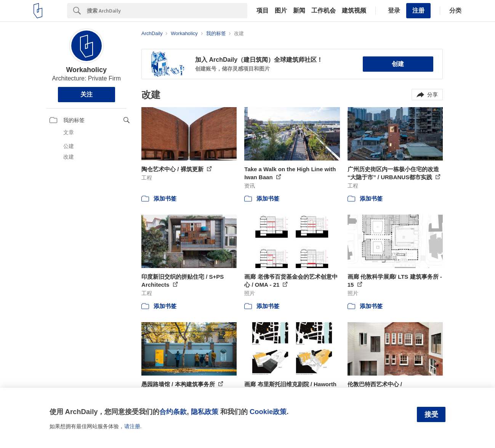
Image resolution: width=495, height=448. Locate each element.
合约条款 (173, 412)
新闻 (299, 11)
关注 (87, 94)
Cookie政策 (268, 412)
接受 (431, 414)
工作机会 (324, 11)
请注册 (132, 426)
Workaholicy (86, 70)
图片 (281, 11)
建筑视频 (354, 11)
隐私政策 (205, 412)
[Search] (167, 11)
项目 (263, 11)
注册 (418, 10)
